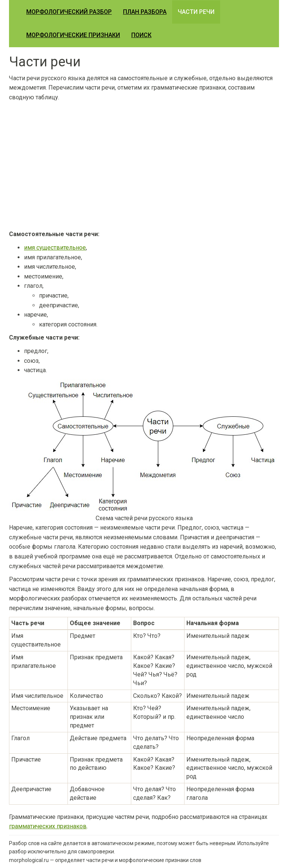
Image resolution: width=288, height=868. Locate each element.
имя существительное (55, 248)
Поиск (141, 35)
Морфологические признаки (73, 35)
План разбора (145, 12)
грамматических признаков (48, 826)
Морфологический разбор (69, 12)
